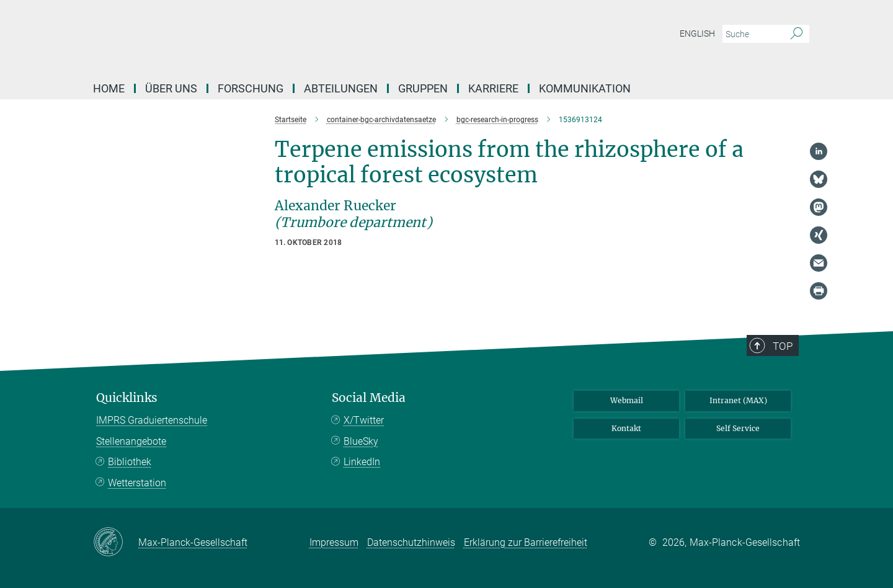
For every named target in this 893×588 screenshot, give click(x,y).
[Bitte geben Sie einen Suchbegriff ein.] (752, 34)
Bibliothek (130, 462)
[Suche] (797, 34)
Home (109, 88)
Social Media (369, 398)
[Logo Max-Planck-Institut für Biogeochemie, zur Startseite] (326, 37)
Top (783, 346)
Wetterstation (137, 483)
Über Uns (171, 88)
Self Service (738, 428)
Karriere (493, 88)
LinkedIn (362, 462)
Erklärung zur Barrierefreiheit (526, 542)
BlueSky (361, 441)
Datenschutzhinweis (411, 542)
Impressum (334, 542)
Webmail (627, 400)
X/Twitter (364, 420)
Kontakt (626, 428)
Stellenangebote (131, 441)
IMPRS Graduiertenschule (152, 420)
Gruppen (423, 88)
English (697, 33)
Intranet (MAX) (738, 400)
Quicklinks (127, 398)
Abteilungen (341, 88)
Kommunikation (585, 88)
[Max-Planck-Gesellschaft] (116, 543)
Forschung (251, 88)
